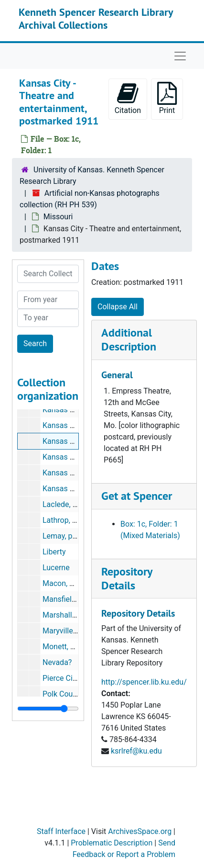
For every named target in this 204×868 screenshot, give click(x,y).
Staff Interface (61, 831)
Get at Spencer (137, 496)
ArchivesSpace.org (140, 831)
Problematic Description (112, 843)
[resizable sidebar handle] (48, 709)
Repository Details (127, 578)
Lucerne (56, 568)
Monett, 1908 (65, 647)
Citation (128, 98)
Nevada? (57, 662)
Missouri (58, 217)
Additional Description (129, 339)
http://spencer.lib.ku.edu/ (144, 682)
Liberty (54, 552)
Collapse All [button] (118, 307)
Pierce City (61, 678)
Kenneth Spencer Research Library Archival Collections (96, 18)
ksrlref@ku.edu (136, 751)
